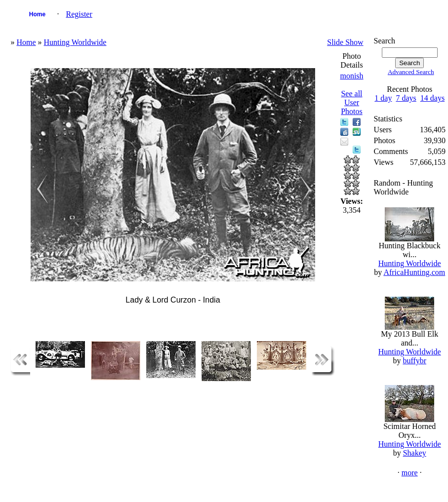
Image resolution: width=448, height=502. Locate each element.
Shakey (415, 453)
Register (79, 14)
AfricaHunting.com (414, 272)
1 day (383, 98)
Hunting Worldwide (75, 42)
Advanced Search (411, 72)
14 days (432, 98)
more (410, 473)
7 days (406, 98)
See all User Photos (352, 102)
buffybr (414, 361)
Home (37, 14)
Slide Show (345, 42)
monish (351, 76)
